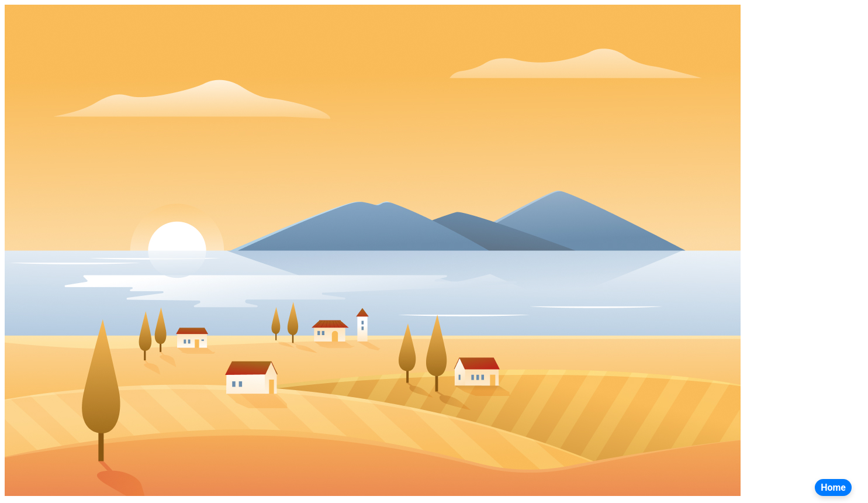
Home (833, 488)
